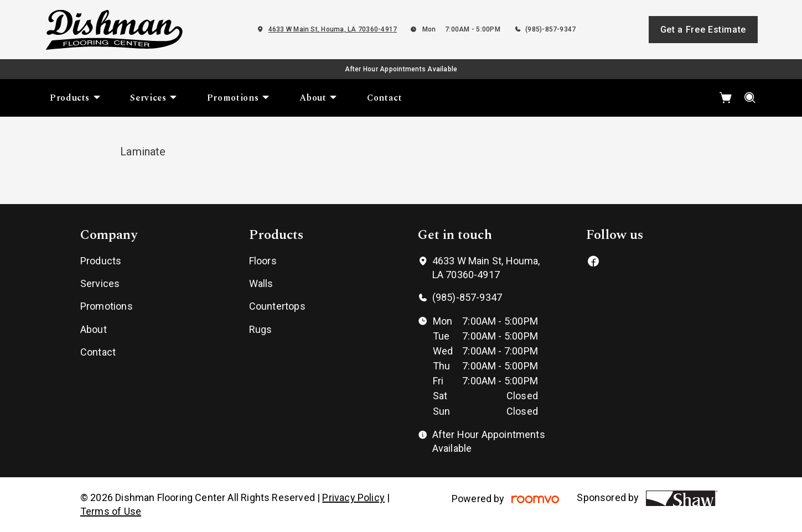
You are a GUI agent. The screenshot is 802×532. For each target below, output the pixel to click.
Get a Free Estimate (703, 30)
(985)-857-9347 (550, 29)
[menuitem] (76, 98)
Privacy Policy (353, 497)
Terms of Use (111, 511)
